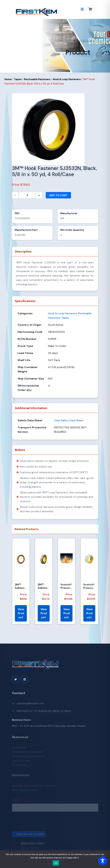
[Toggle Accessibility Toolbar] (103, 861)
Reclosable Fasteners (37, 79)
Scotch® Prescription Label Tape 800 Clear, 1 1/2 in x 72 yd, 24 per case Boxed (66, 586)
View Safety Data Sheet (69, 420)
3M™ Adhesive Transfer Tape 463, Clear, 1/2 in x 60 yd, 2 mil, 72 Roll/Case (44, 586)
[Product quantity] (27, 195)
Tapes (18, 79)
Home (69, 37)
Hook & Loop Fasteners (67, 79)
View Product (21, 613)
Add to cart (58, 195)
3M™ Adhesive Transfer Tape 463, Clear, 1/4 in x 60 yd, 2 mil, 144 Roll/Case (21, 586)
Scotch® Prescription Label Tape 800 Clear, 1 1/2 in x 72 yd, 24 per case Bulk (89, 586)
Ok (56, 863)
